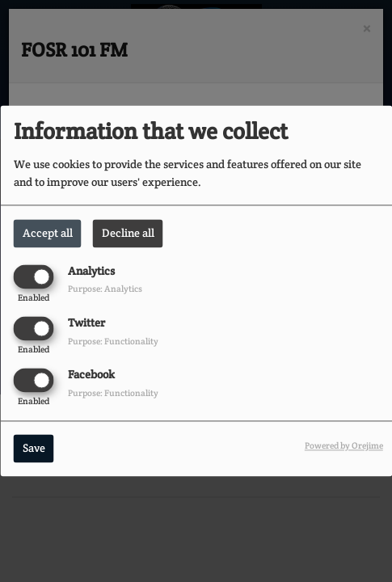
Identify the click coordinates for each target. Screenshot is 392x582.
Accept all (48, 233)
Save (34, 449)
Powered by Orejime (344, 446)
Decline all (128, 233)
